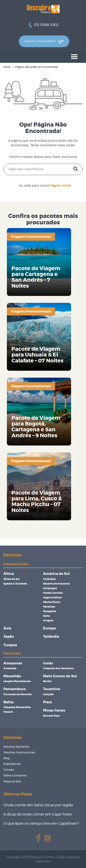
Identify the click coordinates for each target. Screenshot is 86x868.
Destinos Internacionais (19, 752)
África (9, 574)
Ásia (7, 628)
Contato (9, 770)
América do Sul (56, 574)
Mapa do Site (12, 781)
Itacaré (8, 712)
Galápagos (50, 588)
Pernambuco (15, 689)
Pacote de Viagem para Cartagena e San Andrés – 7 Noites (36, 277)
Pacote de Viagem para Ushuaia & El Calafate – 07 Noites (37, 355)
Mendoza (49, 607)
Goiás (48, 663)
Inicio (7, 67)
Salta (47, 616)
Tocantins (52, 689)
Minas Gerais (54, 710)
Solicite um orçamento (44, 42)
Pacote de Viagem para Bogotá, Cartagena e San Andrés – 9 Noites (36, 427)
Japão (9, 637)
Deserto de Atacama (56, 584)
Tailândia (51, 637)
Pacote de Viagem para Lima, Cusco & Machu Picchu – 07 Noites (37, 502)
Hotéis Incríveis (53, 593)
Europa (49, 628)
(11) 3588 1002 (46, 25)
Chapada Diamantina (17, 707)
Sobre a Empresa (15, 775)
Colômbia (49, 579)
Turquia (10, 645)
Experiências (12, 764)
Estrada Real (51, 716)
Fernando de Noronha (18, 694)
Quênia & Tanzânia (15, 584)
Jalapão (48, 694)
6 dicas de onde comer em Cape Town (38, 814)
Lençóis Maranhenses (17, 681)
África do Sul (12, 579)
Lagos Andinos (53, 597)
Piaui (48, 702)
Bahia (8, 702)
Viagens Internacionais (31, 237)
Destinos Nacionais (16, 747)
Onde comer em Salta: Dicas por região (38, 805)
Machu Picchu (52, 602)
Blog (7, 758)
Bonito (47, 681)
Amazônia (10, 668)
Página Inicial (60, 185)
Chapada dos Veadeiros (58, 668)
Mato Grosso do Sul (60, 676)
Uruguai (48, 621)
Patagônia (50, 611)
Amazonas (13, 663)
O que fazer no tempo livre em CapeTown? (41, 824)
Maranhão (12, 676)
